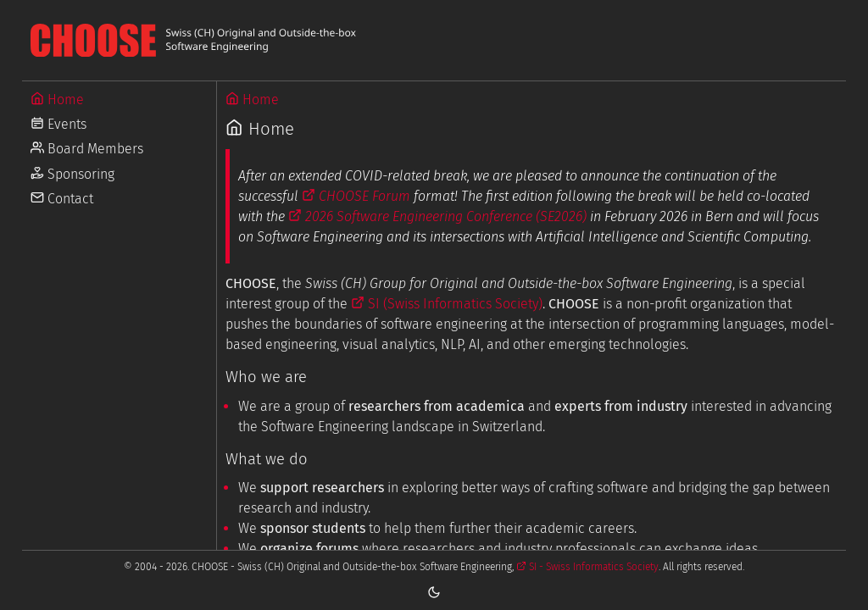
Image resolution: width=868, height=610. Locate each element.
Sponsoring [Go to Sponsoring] (72, 174)
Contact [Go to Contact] (62, 199)
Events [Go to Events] (58, 124)
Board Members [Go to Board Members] (87, 149)
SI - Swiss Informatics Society (587, 567)
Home (252, 100)
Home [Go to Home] (57, 100)
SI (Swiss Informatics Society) (447, 304)
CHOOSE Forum (356, 196)
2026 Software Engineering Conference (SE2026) (437, 216)
